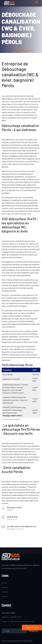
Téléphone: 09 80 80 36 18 (11, 617)
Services (5, 592)
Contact (5, 596)
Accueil (16, 48)
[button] (36, 2)
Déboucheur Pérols (24, 51)
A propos (5, 587)
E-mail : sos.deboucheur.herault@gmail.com (18, 621)
